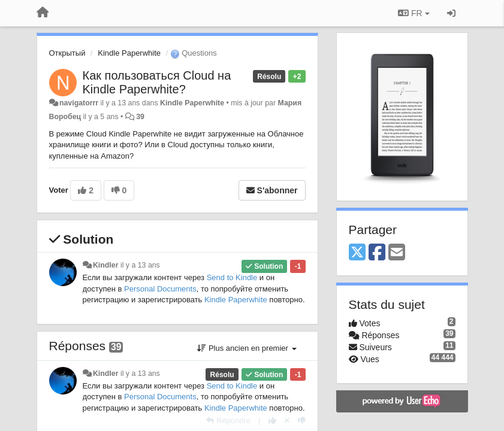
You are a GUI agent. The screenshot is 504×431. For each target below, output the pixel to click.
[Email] (397, 253)
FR (414, 13)
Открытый (67, 53)
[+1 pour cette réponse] (272, 421)
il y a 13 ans (140, 265)
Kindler (106, 265)
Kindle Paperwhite (129, 53)
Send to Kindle (232, 277)
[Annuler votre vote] (287, 421)
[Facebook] (377, 253)
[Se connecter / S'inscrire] (451, 13)
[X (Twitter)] (357, 253)
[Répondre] (228, 421)
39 (140, 117)
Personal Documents (160, 289)
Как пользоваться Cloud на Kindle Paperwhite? (157, 82)
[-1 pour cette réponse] (302, 421)
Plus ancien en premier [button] (247, 348)
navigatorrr (79, 103)
